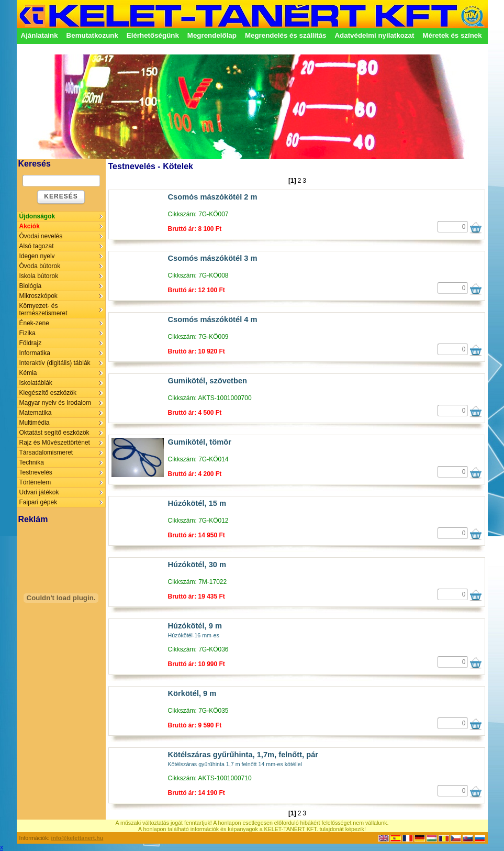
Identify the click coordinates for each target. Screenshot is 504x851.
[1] (292, 181)
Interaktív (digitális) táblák (55, 363)
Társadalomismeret (46, 452)
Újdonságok (37, 216)
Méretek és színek (452, 35)
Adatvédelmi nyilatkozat (374, 35)
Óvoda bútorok (40, 266)
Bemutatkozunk (92, 35)
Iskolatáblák (36, 383)
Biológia (31, 286)
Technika (32, 462)
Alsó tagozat (37, 246)
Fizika (27, 333)
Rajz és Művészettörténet (55, 443)
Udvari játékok (39, 492)
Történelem (35, 482)
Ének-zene (34, 323)
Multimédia (35, 423)
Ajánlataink (40, 35)
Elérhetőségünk (153, 35)
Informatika (35, 353)
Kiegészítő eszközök (48, 393)
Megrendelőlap (212, 35)
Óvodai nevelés (41, 236)
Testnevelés (36, 472)
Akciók (30, 226)
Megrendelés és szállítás (286, 35)
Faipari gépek (38, 502)
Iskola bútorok (39, 276)
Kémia (28, 373)
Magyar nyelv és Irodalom (55, 403)
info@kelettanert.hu (77, 838)
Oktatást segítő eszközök (54, 433)
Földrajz (31, 343)
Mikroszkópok (38, 296)
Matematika (36, 413)
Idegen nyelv (37, 256)
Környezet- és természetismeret (43, 310)
